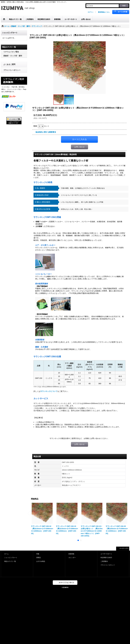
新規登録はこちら (104, 12)
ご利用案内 (104, 561)
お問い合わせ (79, 147)
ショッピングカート (11, 558)
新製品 (39, 558)
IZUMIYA (65, 587)
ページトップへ (124, 548)
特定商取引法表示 (106, 558)
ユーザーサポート (106, 554)
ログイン (91, 12)
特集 (38, 554)
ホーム (6, 554)
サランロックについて (49, 391)
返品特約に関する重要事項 (46, 132)
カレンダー (72, 558)
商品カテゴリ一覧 (10, 561)
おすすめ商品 (41, 561)
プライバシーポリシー (12, 70)
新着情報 (71, 554)
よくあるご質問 (9, 64)
